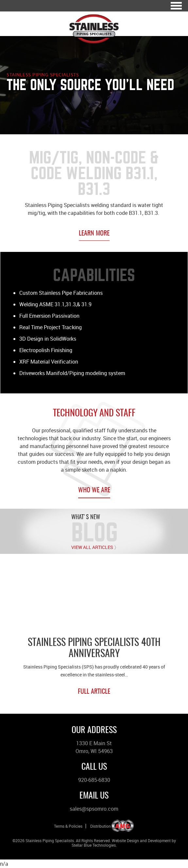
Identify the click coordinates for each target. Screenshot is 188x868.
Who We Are (94, 490)
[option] (94, 633)
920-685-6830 (94, 780)
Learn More (94, 234)
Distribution (101, 826)
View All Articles (92, 547)
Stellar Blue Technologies (94, 845)
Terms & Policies (68, 826)
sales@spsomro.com (94, 809)
